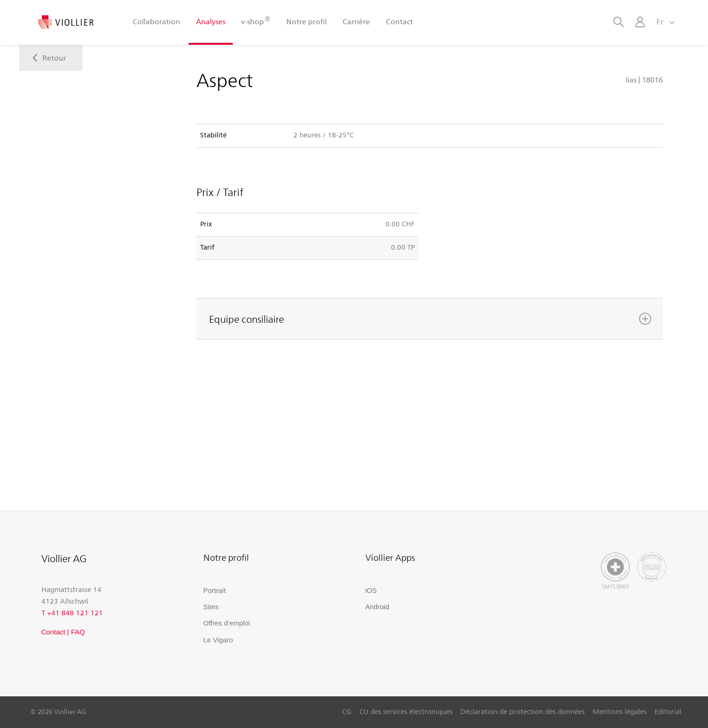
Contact (399, 21)
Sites (211, 607)
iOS (371, 590)
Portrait (215, 590)
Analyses (211, 21)
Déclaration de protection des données (523, 711)
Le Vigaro (218, 640)
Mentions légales (620, 711)
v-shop (256, 21)
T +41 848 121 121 (72, 612)
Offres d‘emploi (227, 623)
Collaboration (156, 21)
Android (378, 607)
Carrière (356, 21)
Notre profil (307, 21)
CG (347, 711)
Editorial (668, 711)
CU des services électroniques (406, 711)
